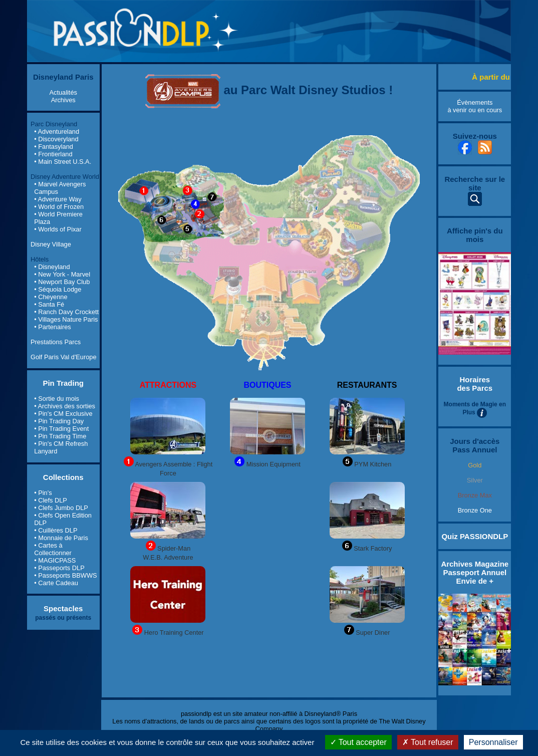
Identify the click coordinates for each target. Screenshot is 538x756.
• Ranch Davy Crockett (66, 312)
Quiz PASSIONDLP (475, 536)
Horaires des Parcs (475, 384)
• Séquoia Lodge (58, 289)
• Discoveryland (56, 139)
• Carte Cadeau (56, 583)
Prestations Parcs (56, 342)
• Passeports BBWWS (65, 575)
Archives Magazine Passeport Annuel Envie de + (475, 572)
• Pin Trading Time (60, 436)
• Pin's (43, 493)
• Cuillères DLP (56, 530)
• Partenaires (52, 327)
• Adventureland (57, 132)
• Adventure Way (58, 199)
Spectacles (63, 608)
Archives (63, 100)
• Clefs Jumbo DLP (61, 508)
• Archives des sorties (65, 406)
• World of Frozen (59, 207)
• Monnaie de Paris (61, 538)
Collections (63, 477)
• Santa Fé (49, 304)
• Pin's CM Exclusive (63, 414)
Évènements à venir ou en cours (475, 106)
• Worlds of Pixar (58, 229)
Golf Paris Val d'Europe (64, 357)
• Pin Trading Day (59, 421)
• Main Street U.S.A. (63, 162)
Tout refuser (428, 742)
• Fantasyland (54, 147)
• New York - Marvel (62, 274)
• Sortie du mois (57, 399)
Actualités (63, 92)
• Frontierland (53, 154)
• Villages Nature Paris (66, 319)
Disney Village (51, 244)
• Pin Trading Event (61, 429)
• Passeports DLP (59, 568)
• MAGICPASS (55, 560)
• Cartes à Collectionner (53, 549)
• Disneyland (52, 267)
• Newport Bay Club (62, 282)
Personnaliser (493, 742)
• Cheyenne (51, 297)
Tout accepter (358, 742)
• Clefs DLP (51, 500)
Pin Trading (63, 383)
